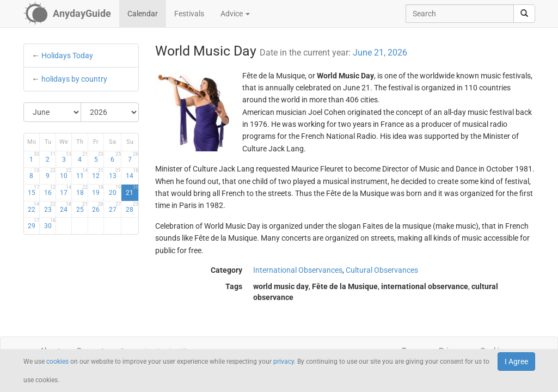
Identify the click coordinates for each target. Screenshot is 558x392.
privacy (284, 362)
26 (98, 207)
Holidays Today (67, 56)
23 (50, 207)
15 (33, 191)
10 (66, 174)
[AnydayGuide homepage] (67, 14)
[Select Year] (110, 112)
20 (115, 191)
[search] (524, 14)
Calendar (143, 14)
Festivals (189, 14)
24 (66, 207)
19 (98, 191)
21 (132, 191)
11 (82, 174)
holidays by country (74, 79)
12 (98, 174)
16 (50, 191)
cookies (57, 362)
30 (50, 224)
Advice (235, 14)
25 (82, 207)
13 (115, 174)
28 (132, 207)
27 (115, 207)
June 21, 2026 (380, 53)
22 (33, 207)
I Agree (516, 362)
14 (132, 174)
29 (33, 224)
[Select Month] (53, 112)
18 (82, 191)
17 (66, 191)
